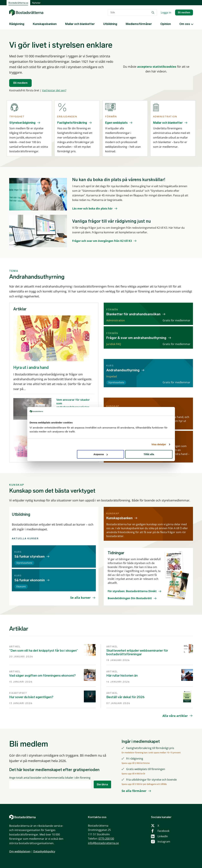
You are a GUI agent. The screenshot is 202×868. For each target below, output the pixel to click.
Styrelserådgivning (22, 123)
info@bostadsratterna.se (103, 843)
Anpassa (101, 454)
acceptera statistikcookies (157, 67)
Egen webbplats (116, 123)
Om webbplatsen (20, 851)
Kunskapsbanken (45, 24)
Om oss (185, 24)
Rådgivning (17, 24)
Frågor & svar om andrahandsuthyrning (136, 338)
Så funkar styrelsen (30, 556)
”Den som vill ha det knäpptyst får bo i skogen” (43, 650)
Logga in (166, 12)
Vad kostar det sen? (54, 90)
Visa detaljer (159, 444)
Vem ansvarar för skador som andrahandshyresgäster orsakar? (73, 405)
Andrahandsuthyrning (123, 370)
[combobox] (132, 12)
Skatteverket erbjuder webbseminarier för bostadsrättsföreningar (137, 652)
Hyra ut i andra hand (31, 367)
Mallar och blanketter (80, 24)
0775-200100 (106, 839)
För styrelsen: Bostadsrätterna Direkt (132, 591)
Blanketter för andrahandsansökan (133, 314)
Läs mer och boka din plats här (92, 208)
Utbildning (110, 24)
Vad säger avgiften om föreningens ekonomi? (42, 675)
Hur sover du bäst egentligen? (31, 697)
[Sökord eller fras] (132, 12)
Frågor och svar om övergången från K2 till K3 (102, 241)
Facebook (163, 831)
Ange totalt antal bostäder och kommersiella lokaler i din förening (50, 778)
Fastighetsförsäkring (72, 123)
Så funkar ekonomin (30, 580)
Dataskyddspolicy (44, 851)
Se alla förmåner (134, 791)
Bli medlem (184, 12)
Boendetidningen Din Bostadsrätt (130, 598)
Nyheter (36, 3)
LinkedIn (163, 836)
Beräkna (102, 784)
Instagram (164, 842)
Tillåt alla (149, 454)
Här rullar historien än (122, 675)
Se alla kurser (80, 598)
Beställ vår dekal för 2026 (125, 697)
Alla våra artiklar (175, 716)
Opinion (166, 24)
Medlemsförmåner (139, 24)
